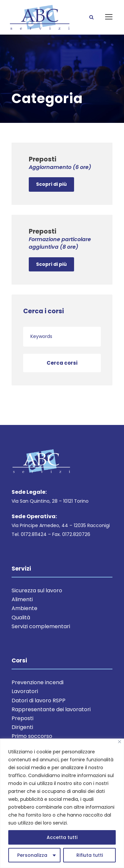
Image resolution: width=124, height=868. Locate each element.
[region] (62, 803)
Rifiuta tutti (90, 855)
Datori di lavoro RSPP (39, 700)
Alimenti (22, 599)
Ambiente (24, 608)
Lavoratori (25, 691)
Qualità (21, 617)
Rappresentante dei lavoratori (51, 709)
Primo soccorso (32, 736)
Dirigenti (22, 727)
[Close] (120, 742)
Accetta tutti (62, 837)
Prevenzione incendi (38, 682)
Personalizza (32, 855)
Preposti (22, 718)
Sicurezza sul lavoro (37, 590)
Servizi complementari (41, 626)
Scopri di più (51, 184)
